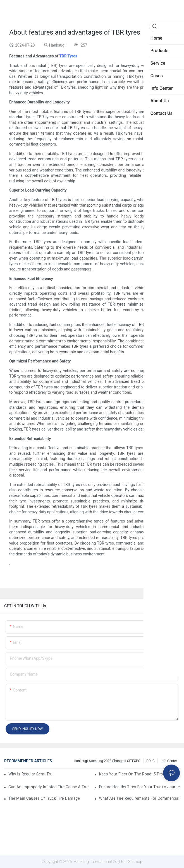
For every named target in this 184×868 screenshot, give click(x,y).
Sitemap (135, 862)
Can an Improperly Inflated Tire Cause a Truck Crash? (49, 787)
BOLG (150, 761)
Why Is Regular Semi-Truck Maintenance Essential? (30, 774)
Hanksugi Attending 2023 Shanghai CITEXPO (107, 761)
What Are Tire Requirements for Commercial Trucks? (139, 798)
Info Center (169, 761)
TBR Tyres (68, 56)
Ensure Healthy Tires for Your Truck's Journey (139, 787)
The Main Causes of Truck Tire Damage (44, 798)
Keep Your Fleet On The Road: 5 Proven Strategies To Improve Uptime (139, 774)
